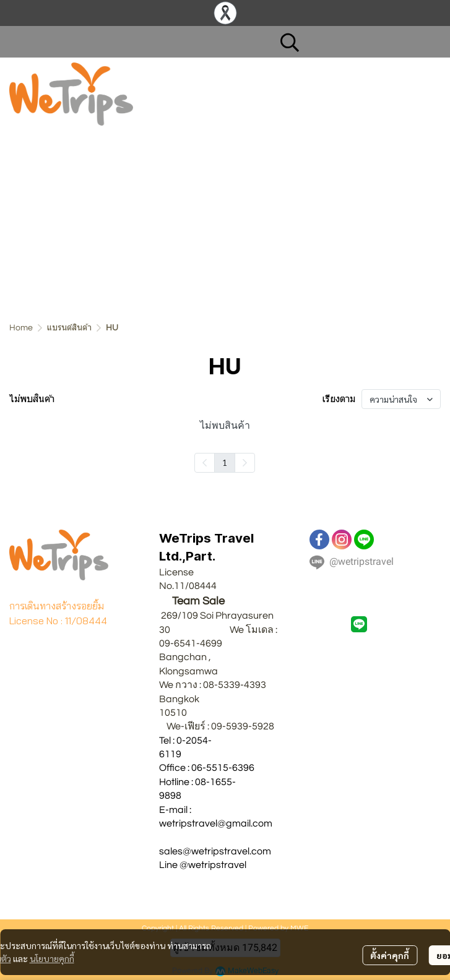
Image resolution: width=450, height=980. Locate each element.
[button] (354, 42)
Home (21, 328)
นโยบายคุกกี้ (52, 958)
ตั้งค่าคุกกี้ (390, 955)
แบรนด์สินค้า (69, 328)
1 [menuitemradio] (225, 462)
